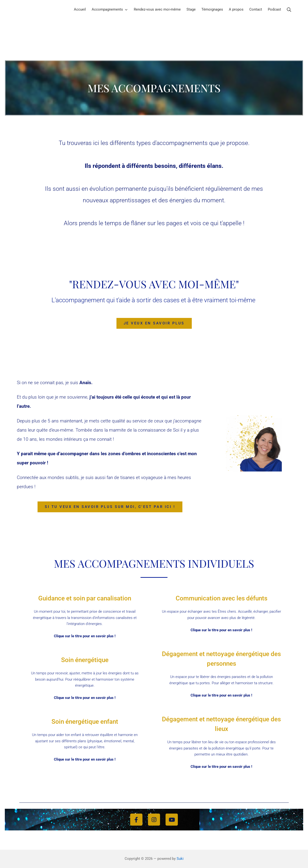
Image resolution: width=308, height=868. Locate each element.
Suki (180, 859)
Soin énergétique (85, 660)
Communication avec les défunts (221, 598)
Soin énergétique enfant (85, 722)
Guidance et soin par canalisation (85, 598)
